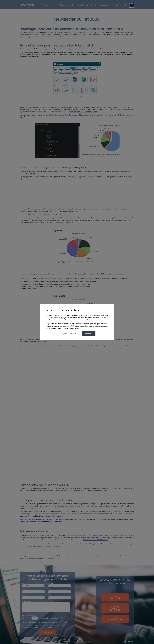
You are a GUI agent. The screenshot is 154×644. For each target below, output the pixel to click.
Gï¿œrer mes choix (69, 334)
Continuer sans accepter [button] (70, 329)
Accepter (89, 334)
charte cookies (55, 328)
